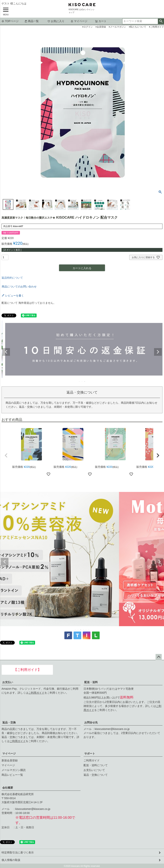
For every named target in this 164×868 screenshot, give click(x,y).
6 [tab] (89, 630)
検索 (161, 21)
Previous (6, 352)
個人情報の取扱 (11, 860)
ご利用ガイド (36, 693)
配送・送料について (96, 765)
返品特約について (12, 278)
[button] (6, 455)
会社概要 (8, 788)
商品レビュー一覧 (12, 775)
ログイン (88, 27)
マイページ (79, 21)
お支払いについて (94, 770)
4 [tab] (84, 630)
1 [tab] (80, 381)
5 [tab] (86, 630)
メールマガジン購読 (14, 770)
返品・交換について (96, 775)
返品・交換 (9, 722)
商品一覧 (32, 21)
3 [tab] (85, 381)
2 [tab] (82, 381)
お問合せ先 (91, 722)
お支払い (8, 682)
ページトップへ (159, 657)
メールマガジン (118, 27)
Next (158, 352)
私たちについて (138, 27)
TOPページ (10, 21)
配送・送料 (91, 682)
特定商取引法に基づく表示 (18, 852)
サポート (90, 754)
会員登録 (101, 27)
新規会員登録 (10, 760)
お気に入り (56, 21)
